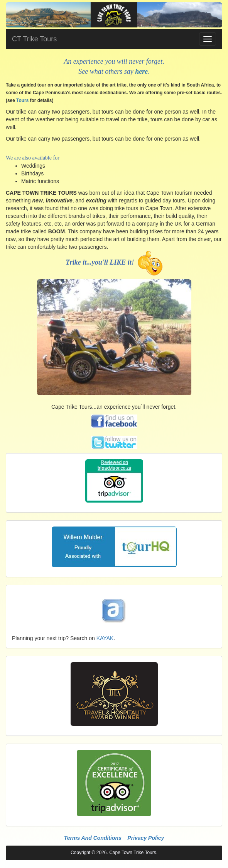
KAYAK (105, 638)
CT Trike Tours (34, 39)
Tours (22, 100)
